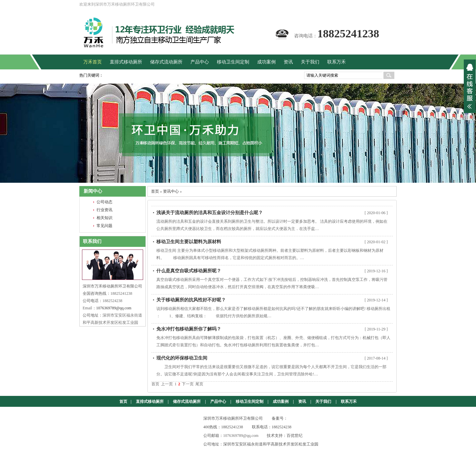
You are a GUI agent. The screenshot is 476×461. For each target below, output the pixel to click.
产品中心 (218, 402)
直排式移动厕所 (150, 402)
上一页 (167, 384)
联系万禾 (349, 402)
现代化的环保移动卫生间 (182, 358)
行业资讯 (104, 210)
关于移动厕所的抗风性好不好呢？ (191, 300)
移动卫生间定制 (250, 402)
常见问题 (104, 226)
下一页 (188, 384)
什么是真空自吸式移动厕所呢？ (189, 271)
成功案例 (281, 402)
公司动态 (104, 202)
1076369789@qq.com (114, 308)
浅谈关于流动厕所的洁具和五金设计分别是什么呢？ (210, 213)
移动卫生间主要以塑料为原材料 (189, 242)
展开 (470, 86)
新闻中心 (93, 191)
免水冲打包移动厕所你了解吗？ (189, 329)
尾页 (199, 384)
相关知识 (104, 218)
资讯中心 (171, 191)
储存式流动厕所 (187, 402)
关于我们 (323, 402)
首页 (155, 191)
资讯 (302, 402)
